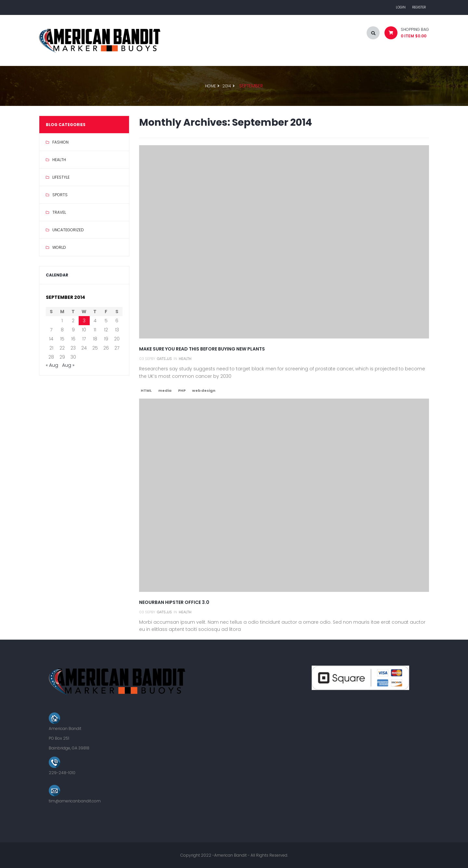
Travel (59, 212)
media (165, 390)
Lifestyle (61, 177)
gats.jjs (164, 359)
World (59, 247)
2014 (227, 86)
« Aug (52, 365)
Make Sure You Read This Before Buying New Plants (202, 349)
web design (204, 390)
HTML (146, 390)
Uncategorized (68, 230)
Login (401, 7)
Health (59, 160)
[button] (404, 34)
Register (419, 7)
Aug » (68, 365)
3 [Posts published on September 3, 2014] (84, 321)
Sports (60, 195)
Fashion (60, 142)
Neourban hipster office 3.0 (174, 602)
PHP (182, 390)
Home (210, 86)
